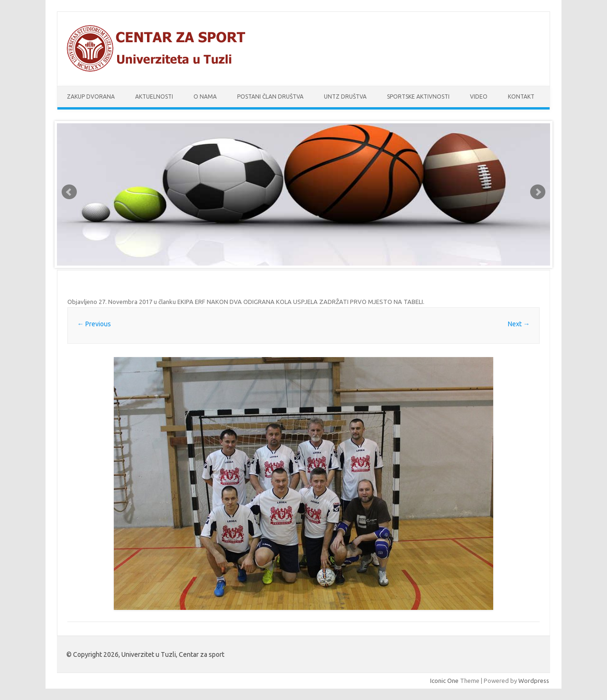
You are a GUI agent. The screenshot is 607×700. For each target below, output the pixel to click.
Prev (69, 192)
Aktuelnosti (154, 97)
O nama (205, 97)
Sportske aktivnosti (418, 97)
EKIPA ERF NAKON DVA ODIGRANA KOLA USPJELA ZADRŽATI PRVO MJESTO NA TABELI (300, 302)
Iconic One (444, 681)
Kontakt (521, 97)
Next (538, 192)
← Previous (94, 324)
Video (479, 97)
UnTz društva (345, 97)
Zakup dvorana (91, 97)
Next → (519, 324)
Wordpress (534, 681)
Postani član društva (270, 97)
